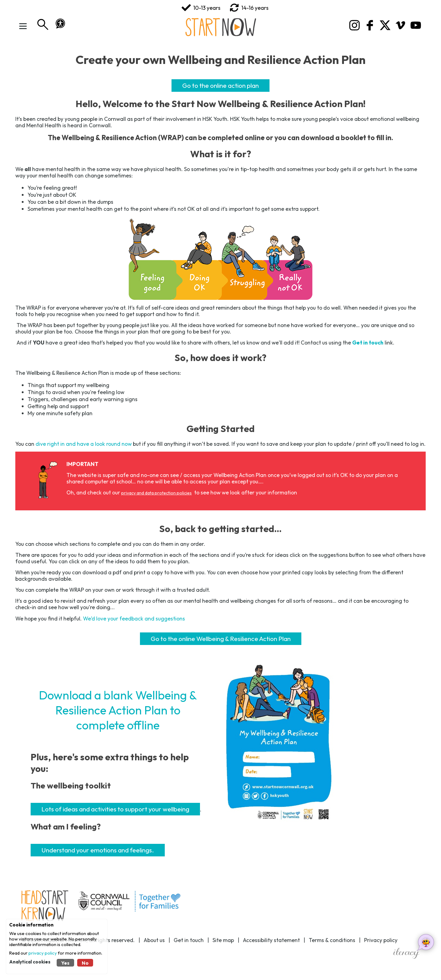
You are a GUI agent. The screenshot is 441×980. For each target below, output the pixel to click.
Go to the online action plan (221, 85)
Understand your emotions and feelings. (98, 850)
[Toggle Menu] (23, 26)
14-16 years (249, 8)
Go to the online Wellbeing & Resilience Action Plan (221, 639)
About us (154, 940)
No (85, 963)
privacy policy (43, 953)
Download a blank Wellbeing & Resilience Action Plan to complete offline (118, 710)
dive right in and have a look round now (84, 444)
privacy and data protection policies (156, 493)
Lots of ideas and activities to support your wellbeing (115, 809)
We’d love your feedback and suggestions (134, 619)
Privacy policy (381, 940)
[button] (60, 24)
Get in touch (189, 940)
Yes (65, 963)
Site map (223, 940)
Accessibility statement (271, 940)
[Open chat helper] (426, 942)
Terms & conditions (332, 940)
